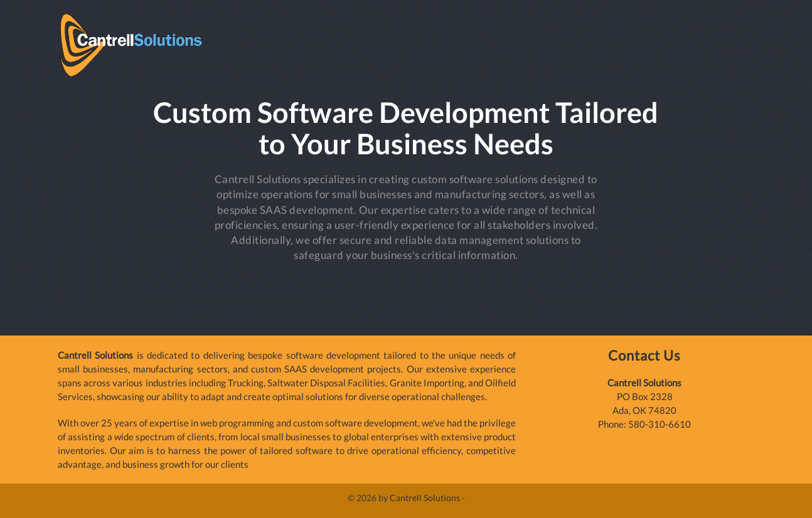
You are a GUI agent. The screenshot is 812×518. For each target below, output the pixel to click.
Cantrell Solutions (425, 498)
